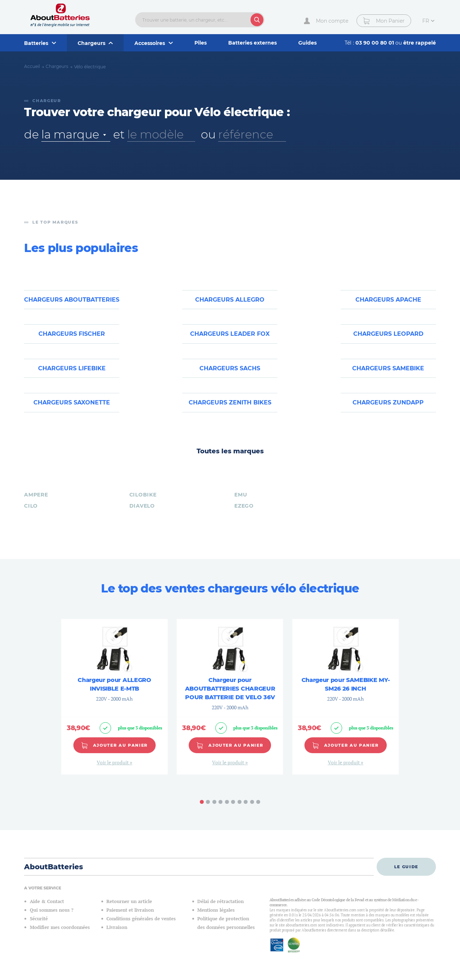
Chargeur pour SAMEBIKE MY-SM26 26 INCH (346, 684)
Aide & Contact (47, 901)
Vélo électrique (90, 67)
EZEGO (244, 506)
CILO (31, 506)
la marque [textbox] (70, 134)
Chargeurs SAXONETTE (72, 402)
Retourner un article (129, 901)
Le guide (406, 867)
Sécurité (39, 919)
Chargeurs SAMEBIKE (388, 368)
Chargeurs (57, 66)
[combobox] (76, 134)
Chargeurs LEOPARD (388, 334)
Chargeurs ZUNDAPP (388, 402)
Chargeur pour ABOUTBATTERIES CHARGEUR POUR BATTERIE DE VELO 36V (230, 689)
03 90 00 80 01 (375, 43)
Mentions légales (216, 910)
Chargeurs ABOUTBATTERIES (72, 300)
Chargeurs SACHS (230, 368)
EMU (241, 495)
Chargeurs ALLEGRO (230, 300)
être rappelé (420, 43)
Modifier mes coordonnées (60, 927)
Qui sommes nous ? (52, 910)
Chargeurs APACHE (388, 300)
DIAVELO (142, 506)
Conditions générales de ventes (141, 919)
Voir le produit (113, 762)
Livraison (117, 927)
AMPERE (36, 495)
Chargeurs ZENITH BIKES (230, 402)
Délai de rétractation (220, 901)
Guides (307, 43)
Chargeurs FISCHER (72, 334)
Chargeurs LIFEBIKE (72, 368)
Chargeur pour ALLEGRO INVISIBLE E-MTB (114, 684)
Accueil (32, 66)
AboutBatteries (54, 867)
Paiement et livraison (130, 910)
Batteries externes (252, 43)
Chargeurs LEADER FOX (230, 334)
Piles (201, 43)
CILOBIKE (143, 495)
